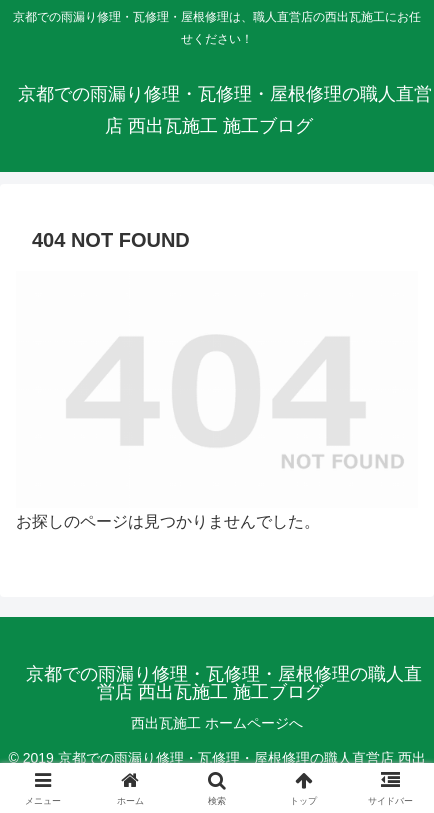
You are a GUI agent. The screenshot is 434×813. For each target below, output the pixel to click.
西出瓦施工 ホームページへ (217, 723)
